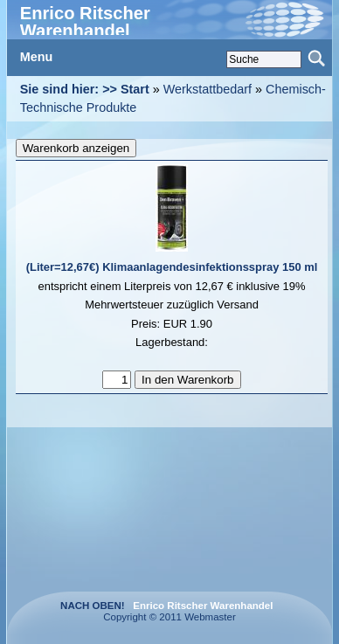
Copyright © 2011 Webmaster (191, 611)
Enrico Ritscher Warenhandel (85, 22)
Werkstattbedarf (208, 89)
